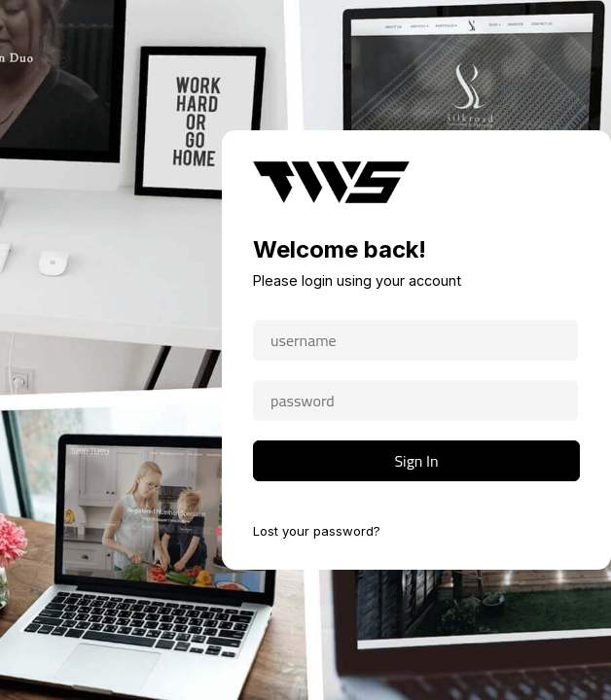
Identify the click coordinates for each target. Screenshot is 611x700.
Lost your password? (317, 531)
